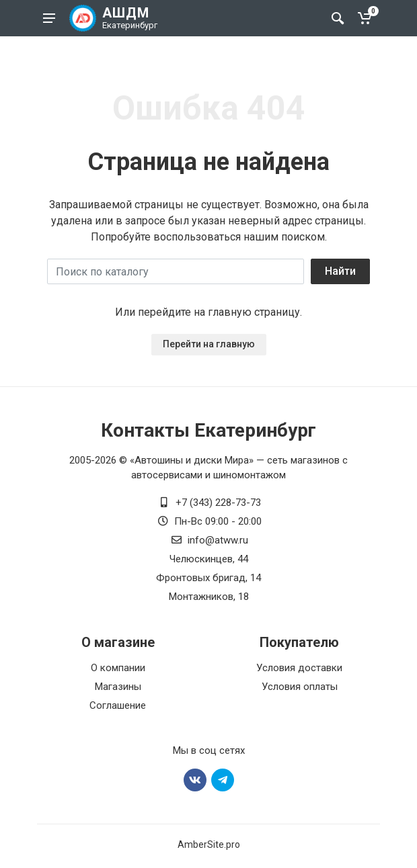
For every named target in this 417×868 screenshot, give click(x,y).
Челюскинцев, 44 (209, 559)
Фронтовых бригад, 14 (208, 578)
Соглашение (118, 705)
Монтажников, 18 (209, 597)
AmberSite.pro (209, 844)
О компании (118, 668)
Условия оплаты (300, 687)
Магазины (118, 687)
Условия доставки (299, 668)
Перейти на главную (209, 344)
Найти (340, 271)
